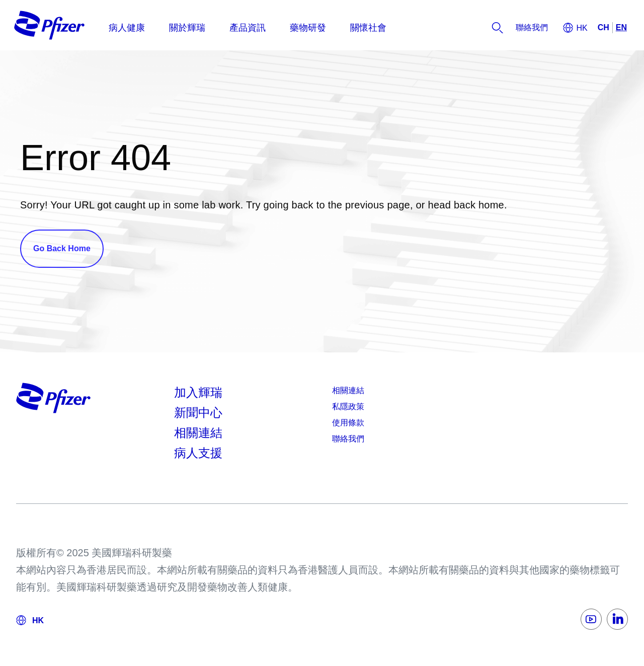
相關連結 (198, 433)
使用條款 (348, 423)
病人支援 (198, 453)
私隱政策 (348, 406)
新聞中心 (198, 413)
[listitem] (532, 28)
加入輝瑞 (198, 392)
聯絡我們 (348, 439)
